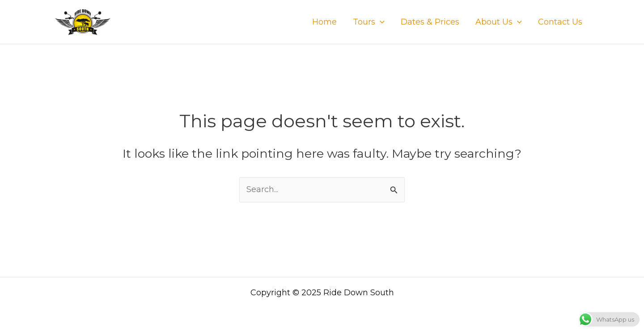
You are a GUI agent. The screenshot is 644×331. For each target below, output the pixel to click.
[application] (380, 22)
